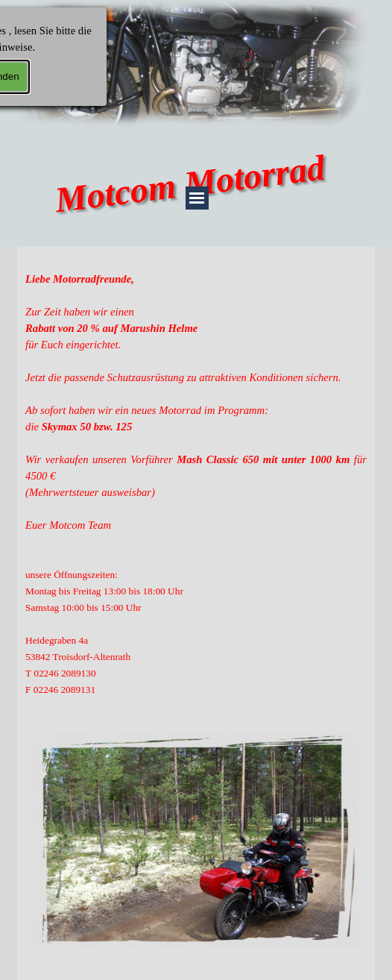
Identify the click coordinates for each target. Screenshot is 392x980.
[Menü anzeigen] (197, 198)
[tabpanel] (196, 484)
